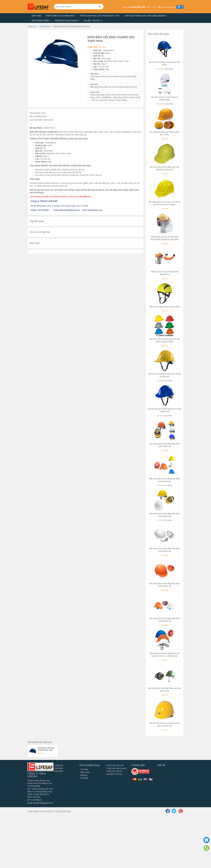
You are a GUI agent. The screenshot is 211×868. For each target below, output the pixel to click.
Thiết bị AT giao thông (67, 21)
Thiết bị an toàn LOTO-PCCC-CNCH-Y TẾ (100, 16)
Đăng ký (83, 775)
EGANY (50, 811)
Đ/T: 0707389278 (35, 800)
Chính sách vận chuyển (116, 768)
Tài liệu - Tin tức (93, 21)
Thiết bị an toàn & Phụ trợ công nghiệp (146, 16)
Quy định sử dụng (114, 774)
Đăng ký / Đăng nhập (167, 7)
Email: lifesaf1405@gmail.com (40, 803)
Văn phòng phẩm (41, 21)
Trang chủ (58, 765)
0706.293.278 (138, 7)
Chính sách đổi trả (114, 771)
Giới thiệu (36, 16)
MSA (43, 113)
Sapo (69, 811)
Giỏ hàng (84, 778)
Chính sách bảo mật (115, 765)
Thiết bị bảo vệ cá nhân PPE (61, 16)
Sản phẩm (58, 771)
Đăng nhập (85, 772)
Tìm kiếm (84, 769)
